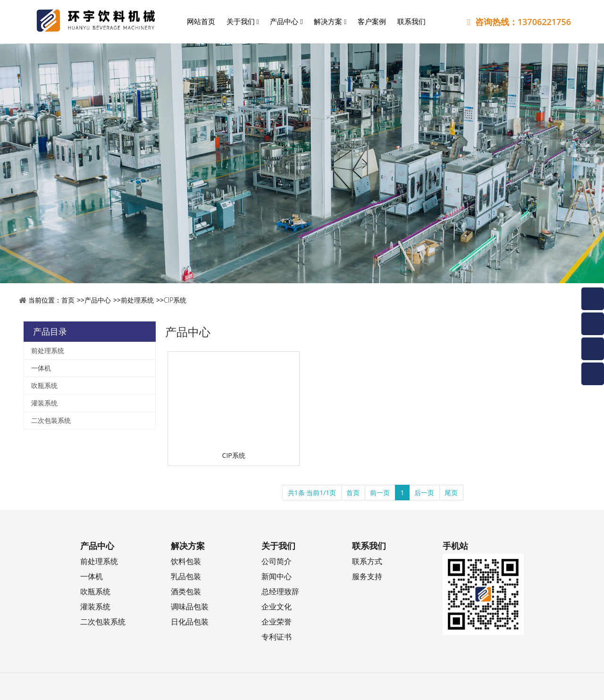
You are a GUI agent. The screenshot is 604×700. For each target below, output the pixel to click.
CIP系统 (175, 300)
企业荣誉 (277, 621)
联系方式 (367, 561)
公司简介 (277, 561)
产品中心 (286, 21)
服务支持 (367, 576)
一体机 (41, 368)
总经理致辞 (280, 591)
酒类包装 (186, 591)
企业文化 (277, 606)
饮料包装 (186, 561)
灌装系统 (44, 403)
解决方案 (330, 21)
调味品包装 (190, 606)
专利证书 (277, 637)
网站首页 (201, 21)
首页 (68, 300)
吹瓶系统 (44, 385)
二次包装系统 (51, 420)
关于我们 (243, 21)
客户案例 (372, 21)
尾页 (451, 493)
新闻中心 (277, 576)
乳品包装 (186, 576)
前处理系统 (137, 300)
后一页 (424, 493)
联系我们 (411, 21)
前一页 (380, 493)
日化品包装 (190, 621)
